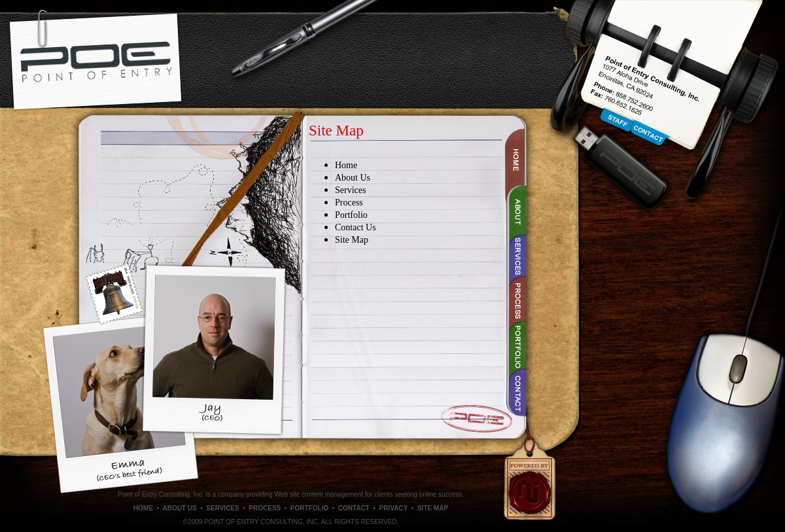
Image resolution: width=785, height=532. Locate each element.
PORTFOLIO (309, 508)
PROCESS (265, 508)
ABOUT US (179, 508)
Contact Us (356, 227)
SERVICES (222, 508)
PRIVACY (394, 508)
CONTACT (354, 508)
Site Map (352, 240)
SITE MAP (433, 508)
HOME (143, 508)
